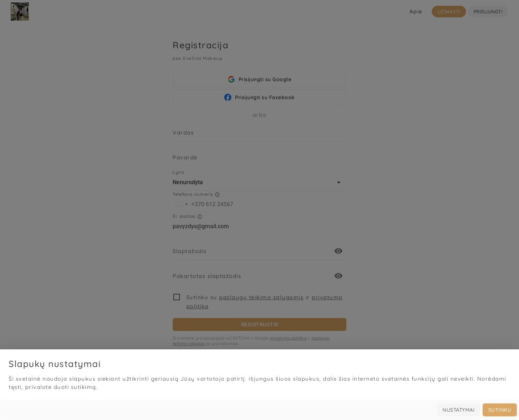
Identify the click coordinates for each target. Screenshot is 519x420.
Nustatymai (459, 410)
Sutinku (500, 410)
